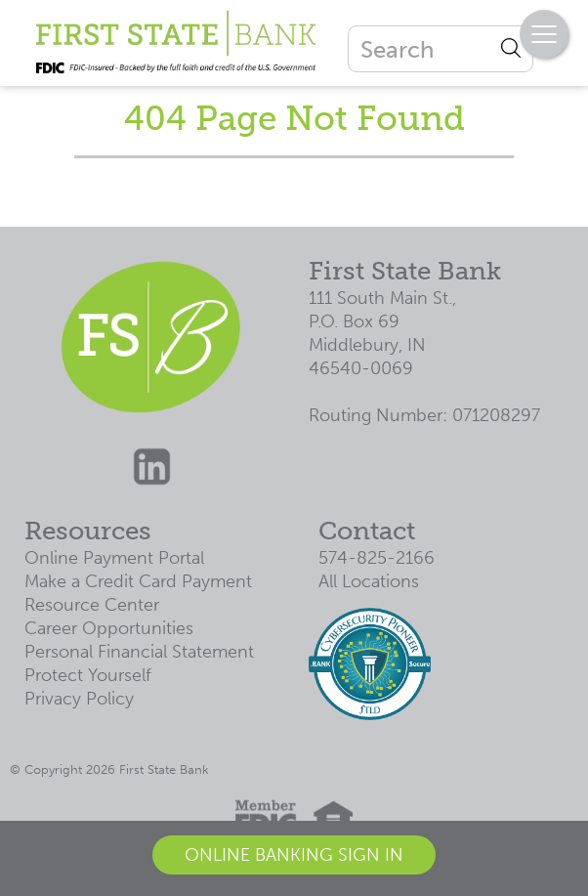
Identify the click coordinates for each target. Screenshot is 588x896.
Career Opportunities (109, 628)
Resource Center (92, 605)
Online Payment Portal (114, 558)
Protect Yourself (88, 675)
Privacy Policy (79, 699)
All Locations (369, 581)
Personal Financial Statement (139, 652)
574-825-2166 (377, 558)
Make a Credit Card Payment (138, 581)
